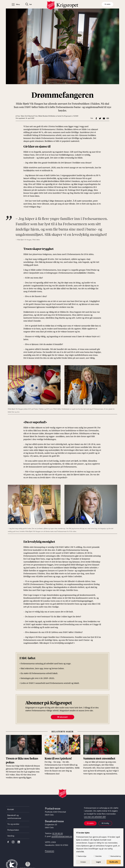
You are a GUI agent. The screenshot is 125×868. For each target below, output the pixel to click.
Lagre (98, 862)
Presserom (50, 851)
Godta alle (114, 862)
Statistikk (98, 856)
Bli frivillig (105, 823)
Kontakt (11, 809)
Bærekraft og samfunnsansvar (14, 817)
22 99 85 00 (58, 833)
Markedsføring (116, 856)
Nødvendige (82, 856)
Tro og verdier (13, 824)
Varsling (11, 836)
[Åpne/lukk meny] (16, 4)
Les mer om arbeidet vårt (95, 817)
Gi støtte (90, 823)
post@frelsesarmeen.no (62, 836)
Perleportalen (13, 830)
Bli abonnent (62, 717)
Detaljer (83, 862)
